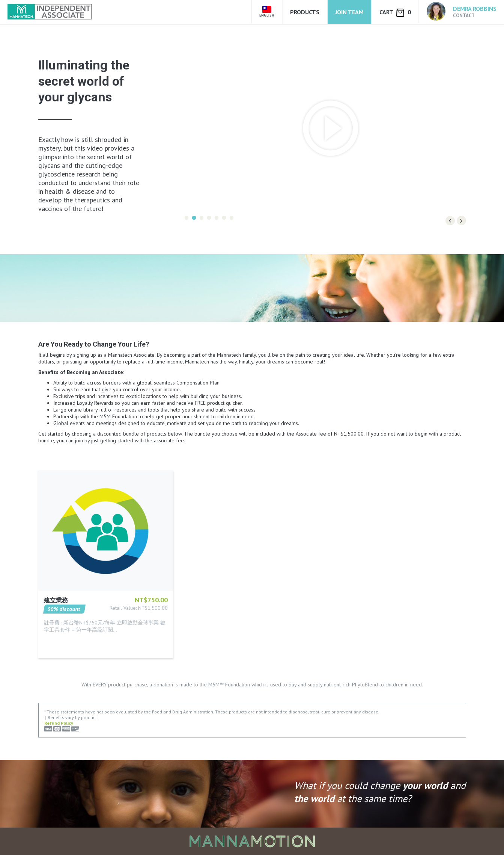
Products (305, 12)
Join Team (349, 12)
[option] (325, 128)
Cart (395, 13)
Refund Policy (59, 723)
